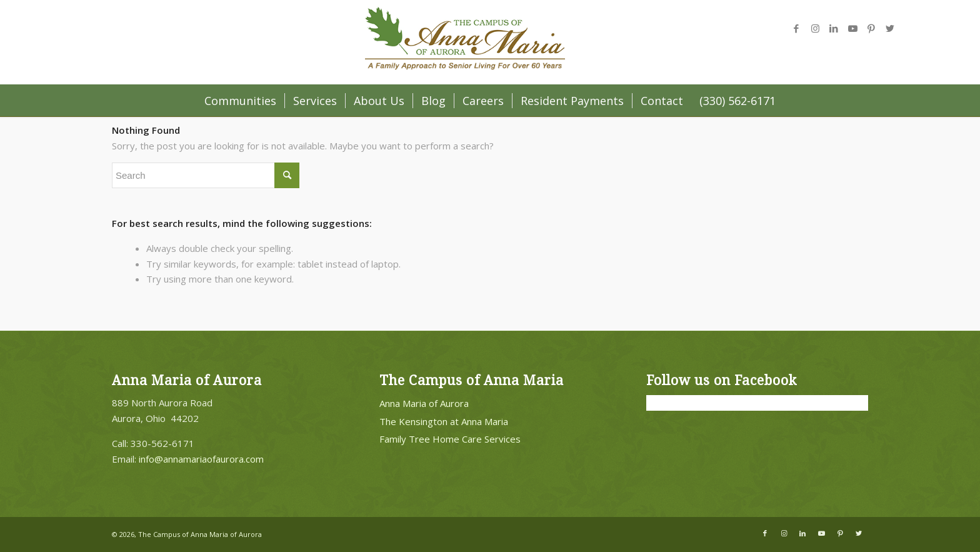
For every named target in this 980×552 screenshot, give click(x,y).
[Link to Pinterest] (871, 28)
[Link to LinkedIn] (834, 28)
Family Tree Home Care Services (450, 439)
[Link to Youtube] (852, 28)
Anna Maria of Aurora (424, 403)
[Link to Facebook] (796, 28)
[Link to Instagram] (815, 28)
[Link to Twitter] (890, 28)
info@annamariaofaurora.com (201, 459)
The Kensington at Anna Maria (444, 421)
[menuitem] (240, 101)
